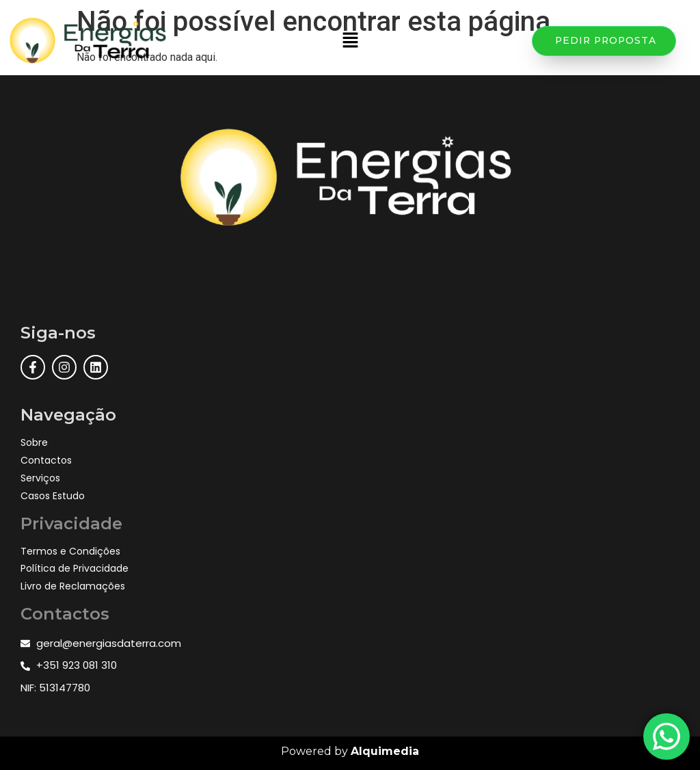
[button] (350, 41)
